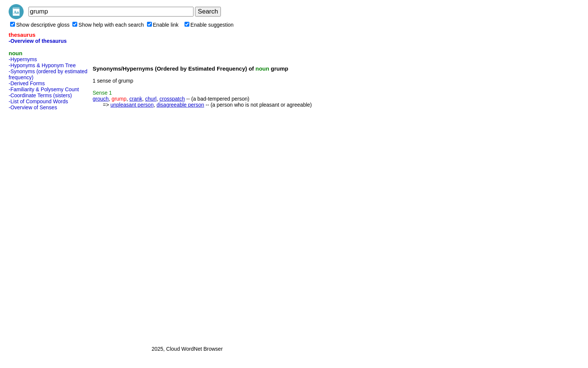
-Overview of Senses (33, 107)
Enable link (163, 25)
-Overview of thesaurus (38, 41)
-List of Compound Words (38, 101)
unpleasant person (132, 105)
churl (151, 99)
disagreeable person (180, 105)
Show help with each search (108, 25)
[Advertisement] (39, 226)
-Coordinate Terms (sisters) (40, 95)
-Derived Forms (27, 83)
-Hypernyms (23, 59)
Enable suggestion (209, 25)
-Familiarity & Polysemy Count (44, 89)
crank (136, 99)
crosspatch (172, 99)
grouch (101, 99)
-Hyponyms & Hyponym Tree (42, 65)
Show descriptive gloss (40, 25)
